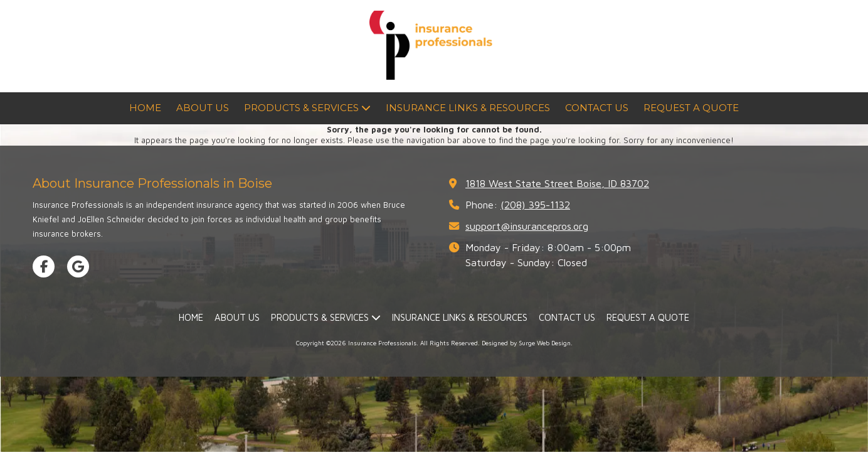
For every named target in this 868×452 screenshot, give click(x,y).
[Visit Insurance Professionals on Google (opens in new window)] (78, 266)
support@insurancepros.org (527, 226)
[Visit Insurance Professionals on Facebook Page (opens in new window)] (44, 266)
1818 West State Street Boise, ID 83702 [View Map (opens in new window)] (557, 183)
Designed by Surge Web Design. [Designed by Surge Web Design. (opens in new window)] (527, 343)
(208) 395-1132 (535, 204)
